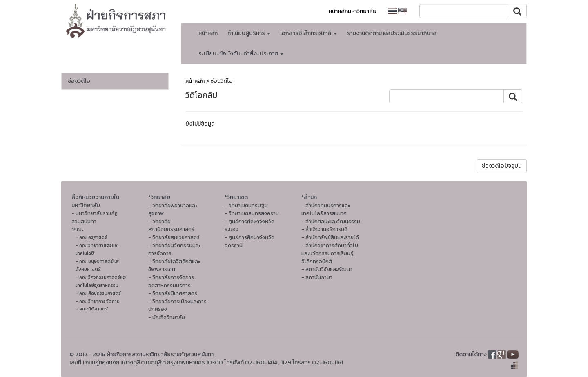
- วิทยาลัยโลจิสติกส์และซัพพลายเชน (174, 265)
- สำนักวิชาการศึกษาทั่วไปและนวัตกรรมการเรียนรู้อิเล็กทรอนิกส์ (330, 253)
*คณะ (77, 229)
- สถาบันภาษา (317, 277)
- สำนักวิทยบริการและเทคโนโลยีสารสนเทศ (325, 210)
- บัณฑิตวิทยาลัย (167, 317)
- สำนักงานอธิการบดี (324, 229)
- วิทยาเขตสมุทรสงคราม (252, 213)
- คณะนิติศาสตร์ (92, 309)
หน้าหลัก (208, 33)
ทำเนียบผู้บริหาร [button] (249, 33)
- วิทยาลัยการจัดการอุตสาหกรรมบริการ (171, 281)
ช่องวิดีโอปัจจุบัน (502, 166)
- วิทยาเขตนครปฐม (246, 205)
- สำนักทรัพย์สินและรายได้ (330, 237)
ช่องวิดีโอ (79, 81)
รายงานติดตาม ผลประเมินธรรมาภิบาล (392, 33)
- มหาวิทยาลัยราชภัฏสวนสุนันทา (95, 217)
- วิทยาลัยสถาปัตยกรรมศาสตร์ (171, 225)
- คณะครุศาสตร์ (91, 237)
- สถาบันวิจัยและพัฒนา (327, 269)
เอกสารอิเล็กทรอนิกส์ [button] (308, 33)
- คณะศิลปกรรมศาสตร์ (98, 293)
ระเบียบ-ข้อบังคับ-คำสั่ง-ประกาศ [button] (241, 54)
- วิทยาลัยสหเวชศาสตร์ (174, 237)
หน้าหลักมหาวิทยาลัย (353, 11)
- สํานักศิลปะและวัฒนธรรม (331, 221)
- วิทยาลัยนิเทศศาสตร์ (173, 293)
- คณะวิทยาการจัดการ (97, 301)
